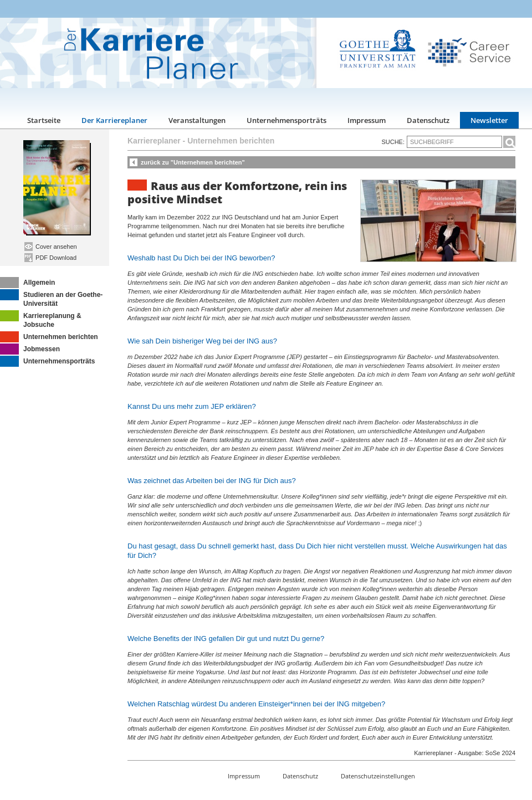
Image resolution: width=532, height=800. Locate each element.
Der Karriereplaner (114, 120)
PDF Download (50, 258)
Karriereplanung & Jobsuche (41, 319)
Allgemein (27, 283)
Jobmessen (30, 349)
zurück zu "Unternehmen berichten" (193, 162)
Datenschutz (428, 120)
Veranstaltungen (197, 120)
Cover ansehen (51, 247)
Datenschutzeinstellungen (378, 776)
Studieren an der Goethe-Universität (51, 298)
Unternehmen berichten (49, 337)
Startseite (44, 120)
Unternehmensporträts (287, 120)
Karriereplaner (154, 141)
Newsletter (489, 120)
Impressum (367, 120)
